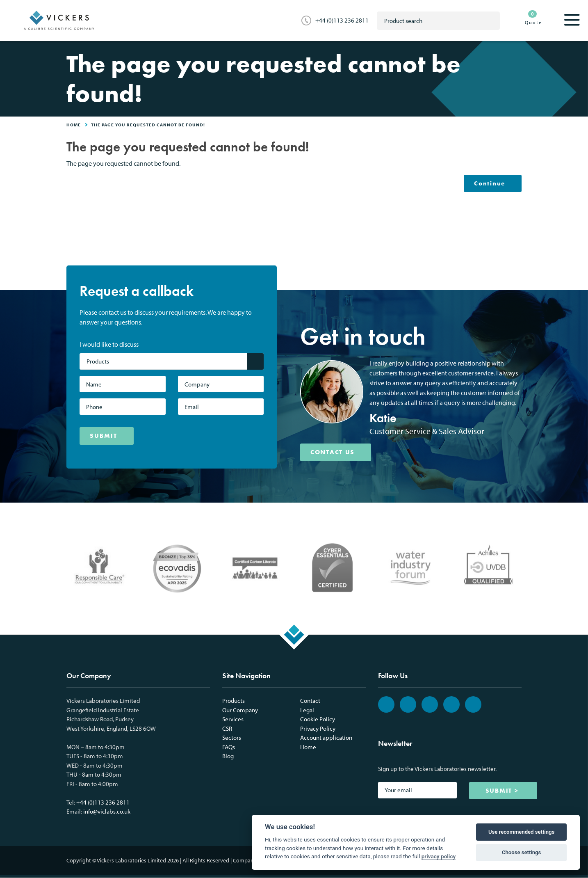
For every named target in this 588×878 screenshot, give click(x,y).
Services (233, 719)
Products (234, 701)
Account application (326, 738)
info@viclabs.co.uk (107, 812)
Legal (307, 710)
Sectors (232, 738)
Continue (489, 183)
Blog (228, 756)
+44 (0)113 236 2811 (342, 20)
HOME (74, 125)
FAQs (229, 747)
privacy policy (439, 856)
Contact (310, 701)
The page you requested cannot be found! (148, 125)
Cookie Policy (318, 719)
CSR (227, 729)
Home (308, 747)
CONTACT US (333, 453)
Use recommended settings (521, 832)
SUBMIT (104, 436)
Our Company (240, 710)
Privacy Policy (318, 729)
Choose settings (521, 852)
